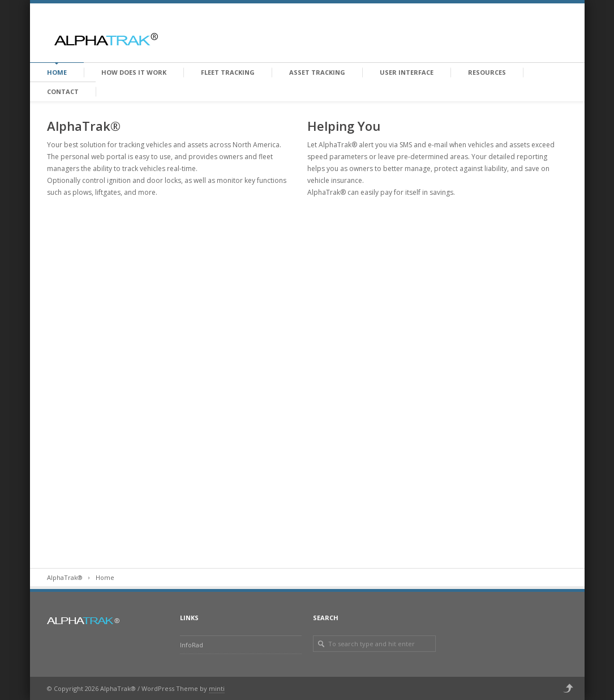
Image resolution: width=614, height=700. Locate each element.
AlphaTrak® (65, 577)
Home (57, 72)
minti (217, 688)
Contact (63, 91)
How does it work (134, 72)
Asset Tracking (317, 72)
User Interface (407, 72)
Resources (487, 72)
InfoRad (192, 645)
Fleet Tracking (228, 72)
